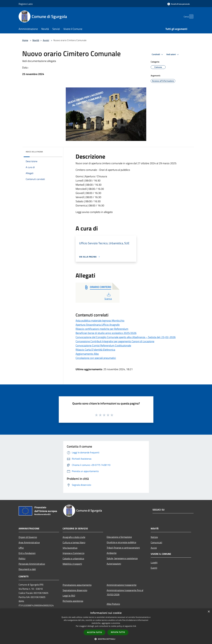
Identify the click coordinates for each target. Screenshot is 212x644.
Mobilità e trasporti (72, 564)
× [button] (209, 612)
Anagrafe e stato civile (74, 537)
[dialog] (106, 626)
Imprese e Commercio (73, 553)
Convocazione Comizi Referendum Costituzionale (103, 345)
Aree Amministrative (29, 542)
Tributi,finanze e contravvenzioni (123, 548)
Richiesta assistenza (73, 601)
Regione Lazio (26, 4)
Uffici (21, 548)
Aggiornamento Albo (87, 354)
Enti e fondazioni (27, 553)
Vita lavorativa (70, 548)
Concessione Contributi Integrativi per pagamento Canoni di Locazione (115, 341)
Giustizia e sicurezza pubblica (121, 542)
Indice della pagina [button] (34, 152)
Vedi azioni (173, 54)
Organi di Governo (28, 537)
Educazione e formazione (119, 537)
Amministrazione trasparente (122, 585)
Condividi (158, 54)
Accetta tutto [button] (94, 632)
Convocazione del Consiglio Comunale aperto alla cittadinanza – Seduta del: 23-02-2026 (126, 337)
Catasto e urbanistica (73, 558)
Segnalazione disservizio (75, 590)
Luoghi (154, 562)
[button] (106, 639)
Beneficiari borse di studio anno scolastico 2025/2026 (106, 333)
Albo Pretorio (113, 604)
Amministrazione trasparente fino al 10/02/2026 (125, 592)
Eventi (154, 568)
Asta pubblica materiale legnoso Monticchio (100, 321)
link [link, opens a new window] (135, 626)
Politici (22, 558)
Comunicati (156, 542)
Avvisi (46, 40)
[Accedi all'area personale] (179, 4)
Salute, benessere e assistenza (122, 558)
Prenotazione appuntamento (77, 585)
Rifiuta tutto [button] (118, 632)
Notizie (154, 537)
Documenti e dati (27, 569)
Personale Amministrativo (32, 564)
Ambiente (112, 553)
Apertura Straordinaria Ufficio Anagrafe (98, 325)
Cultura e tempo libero (74, 542)
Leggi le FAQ (69, 596)
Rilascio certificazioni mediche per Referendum (102, 329)
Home (25, 40)
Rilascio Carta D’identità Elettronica (95, 350)
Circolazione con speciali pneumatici (96, 358)
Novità (36, 40)
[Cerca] (190, 16)
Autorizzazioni (114, 564)
